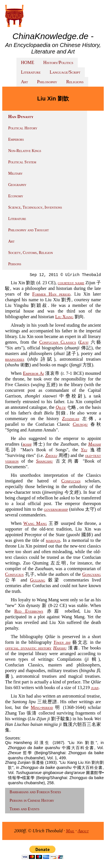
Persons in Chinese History (32, 800)
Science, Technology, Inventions (35, 207)
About (83, 831)
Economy (16, 196)
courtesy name (71, 283)
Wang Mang (35, 523)
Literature (31, 72)
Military (15, 173)
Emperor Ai (33, 373)
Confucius (14, 574)
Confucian (71, 481)
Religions (75, 82)
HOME (28, 62)
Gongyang (92, 574)
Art (24, 82)
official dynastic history (28, 648)
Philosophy (47, 82)
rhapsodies (15, 359)
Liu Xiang (64, 317)
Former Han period (51, 294)
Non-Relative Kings (25, 151)
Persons (15, 264)
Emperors (16, 139)
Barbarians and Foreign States (35, 792)
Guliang (38, 580)
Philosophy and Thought (29, 230)
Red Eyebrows (29, 611)
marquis (53, 540)
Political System (22, 162)
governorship (56, 509)
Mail (70, 831)
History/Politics (58, 62)
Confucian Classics (58, 342)
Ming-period (42, 707)
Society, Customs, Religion (31, 253)
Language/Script (65, 72)
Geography (17, 185)
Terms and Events (24, 809)
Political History (23, 128)
